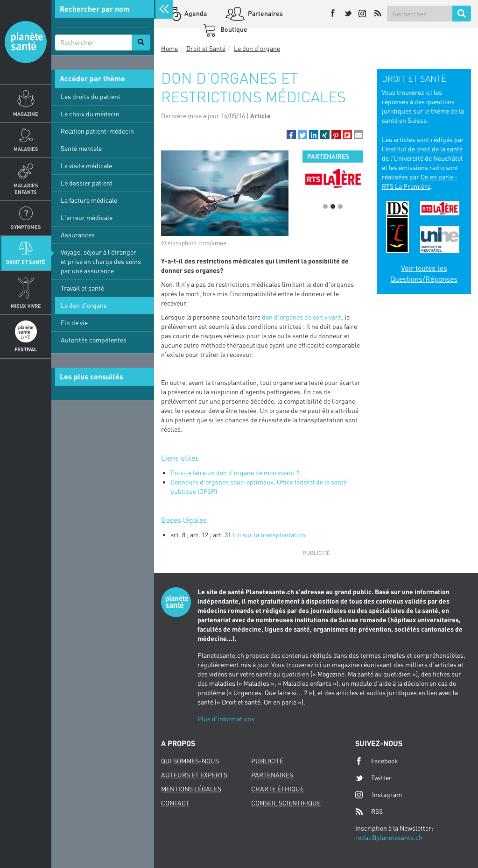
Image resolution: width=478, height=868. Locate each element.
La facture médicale (89, 200)
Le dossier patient (87, 183)
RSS (369, 811)
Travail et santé (82, 288)
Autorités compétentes (94, 340)
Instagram (379, 794)
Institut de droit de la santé (424, 149)
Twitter (373, 778)
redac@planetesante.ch (389, 837)
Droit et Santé (26, 262)
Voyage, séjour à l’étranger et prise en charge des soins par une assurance (101, 261)
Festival (26, 349)
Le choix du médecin (90, 114)
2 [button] (333, 206)
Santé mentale (81, 148)
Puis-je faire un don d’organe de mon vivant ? (235, 473)
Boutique (233, 29)
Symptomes (26, 227)
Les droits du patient (91, 96)
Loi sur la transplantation (269, 535)
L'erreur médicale (87, 217)
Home (169, 48)
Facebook (377, 761)
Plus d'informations (226, 719)
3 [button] (340, 206)
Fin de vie (74, 323)
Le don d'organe (84, 305)
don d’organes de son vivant (302, 317)
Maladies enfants (26, 188)
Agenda (195, 13)
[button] (291, 135)
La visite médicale (86, 166)
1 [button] (325, 206)
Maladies (26, 149)
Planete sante (26, 42)
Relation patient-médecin (97, 131)
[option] (333, 181)
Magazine (26, 114)
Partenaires (265, 13)
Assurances (78, 235)
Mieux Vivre (26, 306)
